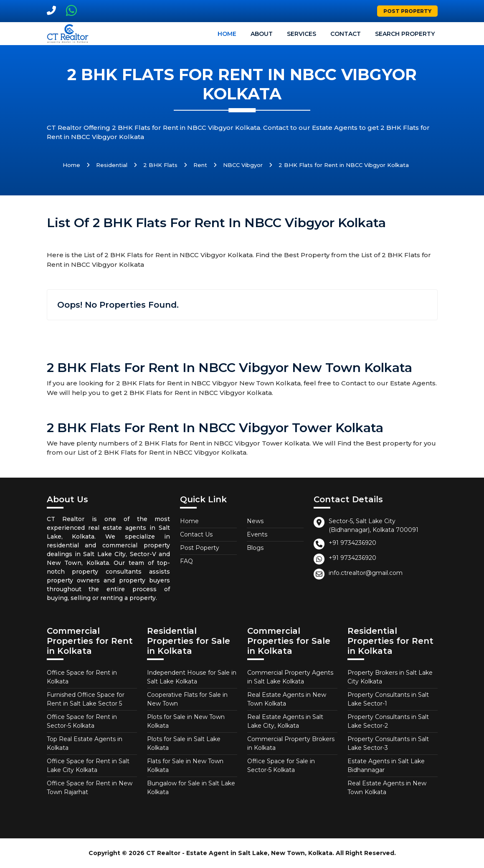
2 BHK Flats (160, 165)
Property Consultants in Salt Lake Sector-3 (388, 743)
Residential (112, 165)
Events (257, 534)
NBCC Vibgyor (243, 165)
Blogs (255, 548)
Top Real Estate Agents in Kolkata (85, 743)
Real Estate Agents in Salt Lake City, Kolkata (285, 721)
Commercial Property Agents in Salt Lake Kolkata (290, 677)
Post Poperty (200, 548)
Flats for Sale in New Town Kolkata (185, 766)
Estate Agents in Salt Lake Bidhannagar (386, 766)
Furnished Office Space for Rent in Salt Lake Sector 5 (86, 699)
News (255, 521)
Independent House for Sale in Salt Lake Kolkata (192, 677)
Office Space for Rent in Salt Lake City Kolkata (88, 766)
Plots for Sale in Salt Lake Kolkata (184, 743)
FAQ (186, 561)
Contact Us (196, 534)
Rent (200, 165)
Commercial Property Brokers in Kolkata (291, 743)
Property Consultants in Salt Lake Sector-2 (388, 721)
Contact (346, 34)
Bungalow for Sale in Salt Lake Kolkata (191, 788)
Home (227, 34)
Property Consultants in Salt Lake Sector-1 (388, 699)
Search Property (405, 34)
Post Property (407, 11)
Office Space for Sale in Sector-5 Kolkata (281, 766)
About (262, 34)
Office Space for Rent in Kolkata (82, 677)
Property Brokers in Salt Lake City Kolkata (390, 677)
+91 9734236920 (352, 543)
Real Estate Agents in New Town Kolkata (287, 699)
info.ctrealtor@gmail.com (366, 573)
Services (302, 34)
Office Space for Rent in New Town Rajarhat (90, 788)
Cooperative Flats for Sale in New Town (187, 699)
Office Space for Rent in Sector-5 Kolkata (82, 721)
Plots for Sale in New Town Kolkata (186, 721)
